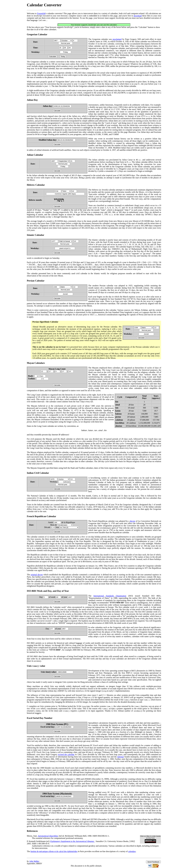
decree (133, 521)
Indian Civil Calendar (38, 473)
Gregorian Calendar (37, 34)
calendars (132, 851)
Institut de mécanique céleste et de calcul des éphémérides (54, 851)
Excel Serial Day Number (40, 718)
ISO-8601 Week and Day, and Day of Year (48, 591)
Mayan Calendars (36, 363)
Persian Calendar (36, 281)
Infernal (121, 757)
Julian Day (32, 100)
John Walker (34, 861)
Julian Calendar (35, 155)
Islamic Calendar (36, 235)
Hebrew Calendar (36, 185)
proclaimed (117, 39)
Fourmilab (41, 13)
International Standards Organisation (110, 596)
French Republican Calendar (41, 516)
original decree (37, 575)
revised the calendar (66, 754)
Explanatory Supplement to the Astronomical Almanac (73, 841)
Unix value (36, 666)
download (138, 16)
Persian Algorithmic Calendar (45, 322)
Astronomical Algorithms (48, 836)
